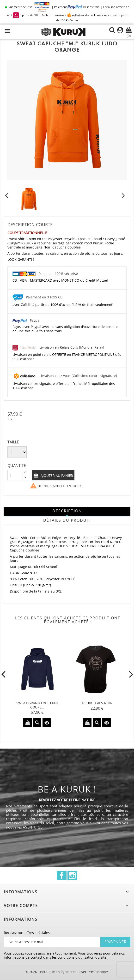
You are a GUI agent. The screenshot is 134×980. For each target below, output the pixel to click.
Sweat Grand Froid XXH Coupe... (37, 705)
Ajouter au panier (56, 475)
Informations (21, 919)
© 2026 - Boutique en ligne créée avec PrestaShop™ (67, 972)
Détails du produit (67, 520)
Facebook (62, 876)
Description (67, 511)
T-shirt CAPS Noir (97, 703)
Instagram (72, 876)
